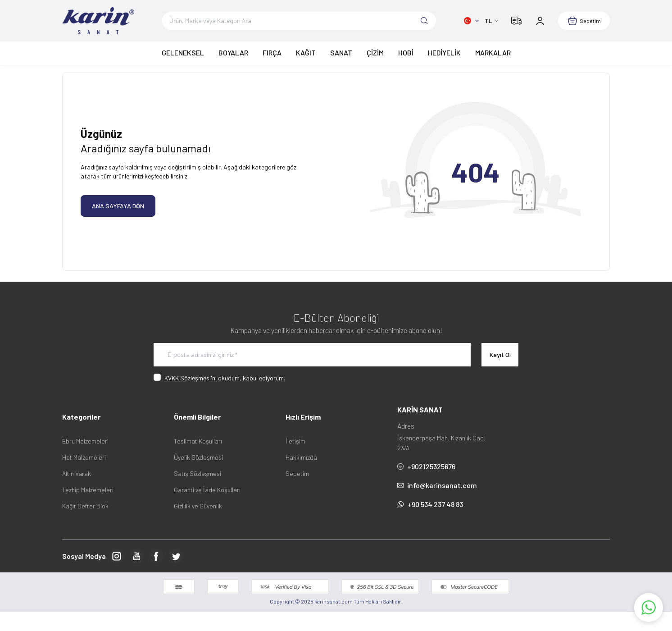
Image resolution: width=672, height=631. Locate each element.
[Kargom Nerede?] (517, 21)
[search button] (424, 21)
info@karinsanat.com (437, 485)
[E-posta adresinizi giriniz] (312, 355)
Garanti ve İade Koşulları (207, 490)
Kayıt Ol (500, 354)
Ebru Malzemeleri (85, 441)
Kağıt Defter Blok (85, 506)
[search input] (299, 21)
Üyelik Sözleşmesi (198, 457)
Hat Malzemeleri (84, 457)
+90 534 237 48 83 (430, 504)
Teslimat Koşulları (198, 441)
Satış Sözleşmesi (198, 473)
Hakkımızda (301, 457)
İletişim (295, 441)
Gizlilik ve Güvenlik (198, 506)
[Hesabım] (540, 21)
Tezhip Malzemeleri (88, 490)
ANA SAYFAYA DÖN (118, 206)
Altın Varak (77, 473)
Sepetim (297, 473)
